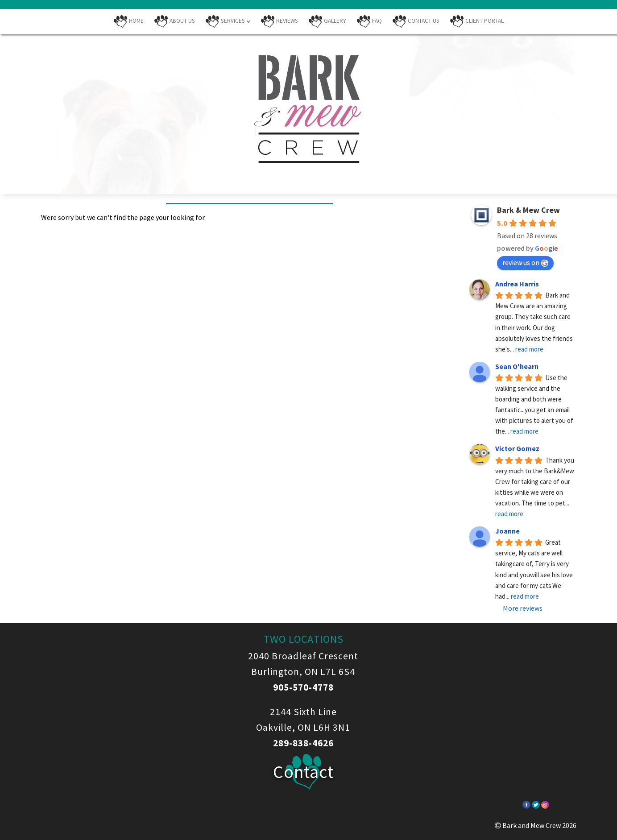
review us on (525, 262)
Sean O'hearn (517, 366)
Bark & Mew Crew (528, 210)
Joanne (507, 531)
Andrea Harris (517, 284)
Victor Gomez (517, 448)
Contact (303, 772)
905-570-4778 (303, 687)
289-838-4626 (303, 743)
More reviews (523, 608)
